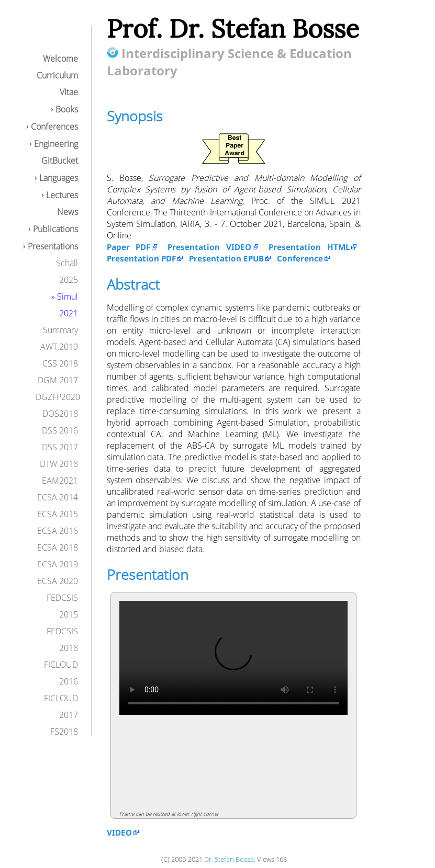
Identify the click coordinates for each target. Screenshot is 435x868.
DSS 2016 (60, 430)
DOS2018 (60, 414)
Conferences (54, 127)
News (68, 212)
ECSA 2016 (58, 531)
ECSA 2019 (58, 564)
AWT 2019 (59, 347)
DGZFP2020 (58, 397)
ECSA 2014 (58, 497)
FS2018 (64, 732)
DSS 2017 (60, 447)
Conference (300, 258)
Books (67, 109)
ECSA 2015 (58, 514)
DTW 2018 (59, 464)
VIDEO (119, 832)
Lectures (62, 195)
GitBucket (60, 161)
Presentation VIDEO (209, 247)
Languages (59, 178)
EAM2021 (60, 481)
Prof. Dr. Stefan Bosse (233, 28)
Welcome (60, 59)
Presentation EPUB (226, 258)
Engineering (56, 144)
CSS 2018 (60, 363)
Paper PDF (129, 247)
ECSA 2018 (58, 547)
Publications (55, 229)
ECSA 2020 (58, 581)
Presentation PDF (141, 258)
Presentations (53, 246)
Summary (60, 330)
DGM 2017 (58, 380)
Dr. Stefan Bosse (229, 859)
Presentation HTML (309, 247)
